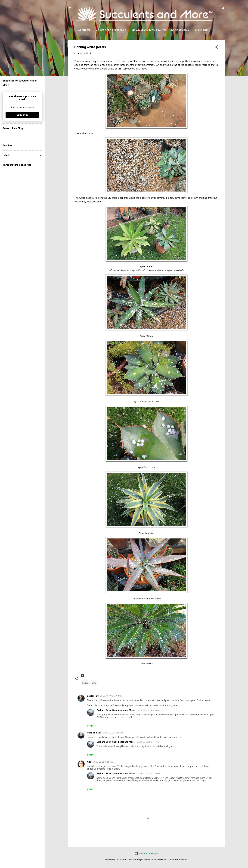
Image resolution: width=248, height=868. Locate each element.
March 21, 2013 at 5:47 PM (112, 696)
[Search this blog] (22, 134)
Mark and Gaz (94, 733)
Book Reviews (180, 30)
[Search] (223, 9)
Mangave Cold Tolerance (149, 30)
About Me (84, 30)
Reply (90, 726)
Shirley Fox (93, 696)
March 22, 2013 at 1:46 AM (115, 733)
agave (85, 683)
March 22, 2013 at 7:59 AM (148, 774)
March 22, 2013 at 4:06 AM (105, 762)
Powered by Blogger (146, 854)
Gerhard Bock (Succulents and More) (116, 710)
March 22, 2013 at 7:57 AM (148, 742)
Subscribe (201, 30)
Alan (89, 762)
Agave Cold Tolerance (111, 30)
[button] (217, 48)
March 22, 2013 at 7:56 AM (148, 710)
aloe (94, 683)
